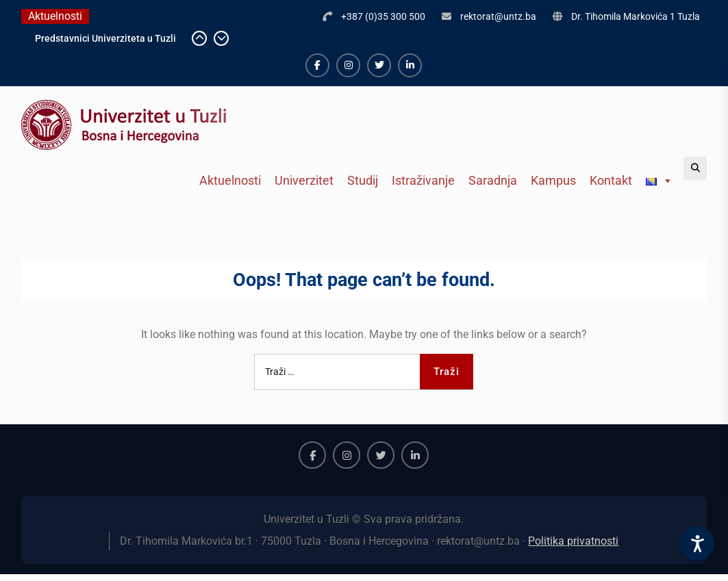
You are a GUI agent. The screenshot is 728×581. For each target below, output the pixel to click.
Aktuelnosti (230, 180)
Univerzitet (304, 180)
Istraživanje (423, 180)
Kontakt (611, 180)
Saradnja (493, 180)
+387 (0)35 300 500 (383, 16)
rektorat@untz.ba (498, 16)
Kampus (553, 180)
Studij (363, 180)
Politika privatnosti (573, 541)
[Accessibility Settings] (697, 543)
